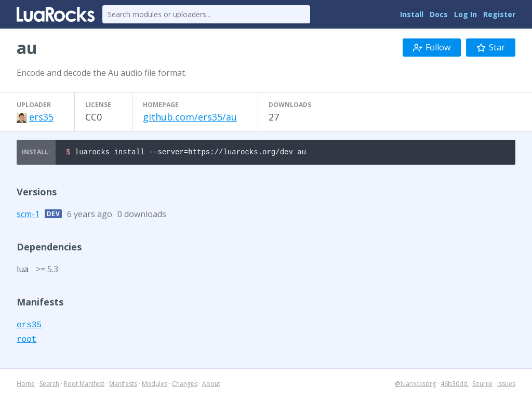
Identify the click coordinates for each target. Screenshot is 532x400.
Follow (432, 47)
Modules (155, 385)
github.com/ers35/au (190, 117)
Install (412, 14)
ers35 (41, 117)
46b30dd (455, 385)
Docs (439, 14)
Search (49, 385)
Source (482, 385)
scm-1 (28, 216)
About (211, 385)
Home (26, 385)
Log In (465, 14)
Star (491, 47)
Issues (506, 385)
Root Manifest (84, 385)
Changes (185, 385)
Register (499, 14)
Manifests (123, 385)
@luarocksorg (415, 385)
